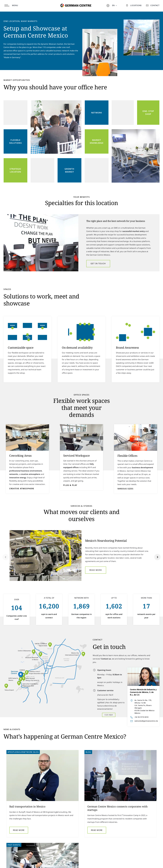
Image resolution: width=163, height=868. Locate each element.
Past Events (118, 752)
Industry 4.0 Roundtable (128, 806)
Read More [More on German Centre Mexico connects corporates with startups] (71, 830)
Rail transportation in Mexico (27, 806)
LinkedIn (156, 863)
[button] (8, 438)
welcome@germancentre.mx (146, 721)
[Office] (82, 437)
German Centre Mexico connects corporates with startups (91, 808)
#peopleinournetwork (20, 752)
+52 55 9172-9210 (142, 717)
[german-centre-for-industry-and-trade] (75, 2)
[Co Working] (27, 437)
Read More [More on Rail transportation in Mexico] (19, 827)
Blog (36, 752)
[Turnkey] (136, 438)
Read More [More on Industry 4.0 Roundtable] (123, 827)
